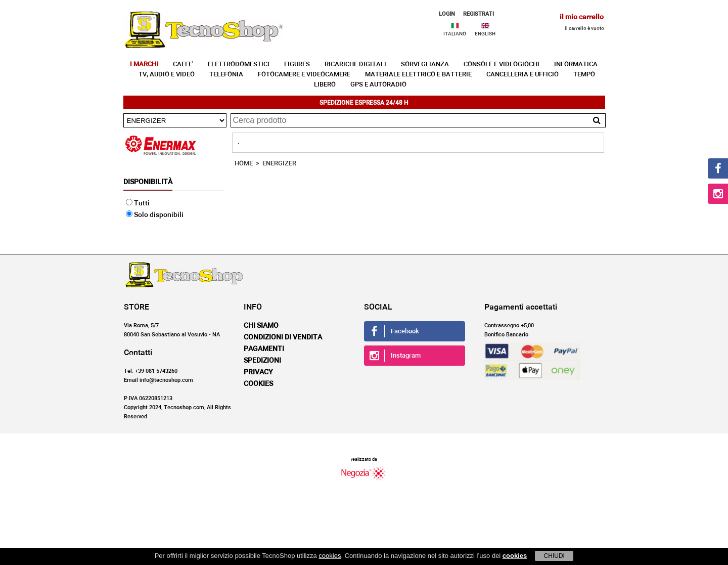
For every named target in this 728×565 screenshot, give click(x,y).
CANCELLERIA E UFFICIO (522, 75)
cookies (330, 556)
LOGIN (447, 14)
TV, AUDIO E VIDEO (167, 75)
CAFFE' (183, 64)
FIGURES (297, 64)
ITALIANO (455, 34)
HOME (244, 164)
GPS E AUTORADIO (378, 85)
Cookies (258, 384)
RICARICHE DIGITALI (355, 64)
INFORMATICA (576, 64)
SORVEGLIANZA (425, 64)
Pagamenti (264, 349)
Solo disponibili (155, 215)
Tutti (138, 203)
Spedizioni (262, 361)
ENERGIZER (279, 164)
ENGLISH (485, 34)
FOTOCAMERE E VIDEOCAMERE (304, 75)
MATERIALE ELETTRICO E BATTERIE (418, 75)
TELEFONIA (226, 75)
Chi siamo (261, 326)
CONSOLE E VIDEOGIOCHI (502, 64)
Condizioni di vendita (283, 337)
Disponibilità (148, 182)
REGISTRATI (479, 14)
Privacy (258, 372)
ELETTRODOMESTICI (239, 64)
